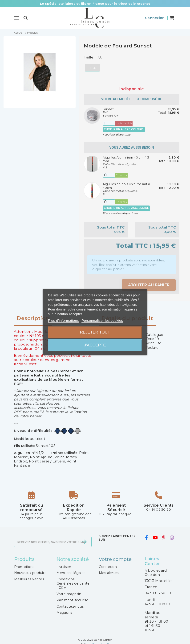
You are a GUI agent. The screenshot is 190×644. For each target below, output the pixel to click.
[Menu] (16, 18)
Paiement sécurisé (72, 600)
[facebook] (147, 538)
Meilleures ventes (29, 579)
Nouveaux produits (30, 573)
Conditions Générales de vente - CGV (73, 584)
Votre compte (115, 559)
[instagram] (172, 538)
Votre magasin (69, 594)
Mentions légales (71, 573)
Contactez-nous (70, 606)
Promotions (24, 567)
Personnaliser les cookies (102, 320)
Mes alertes (109, 573)
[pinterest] (164, 538)
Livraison (64, 567)
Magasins (65, 613)
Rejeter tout (95, 332)
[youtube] (155, 538)
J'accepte (95, 345)
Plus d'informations (63, 320)
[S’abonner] (85, 542)
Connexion (108, 567)
